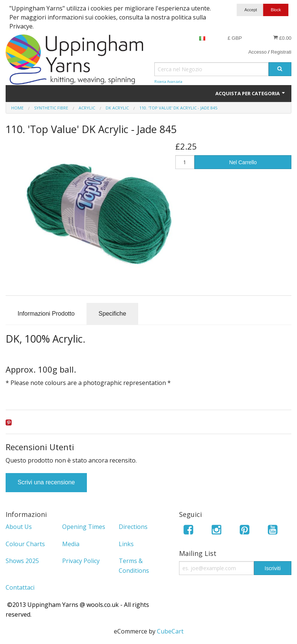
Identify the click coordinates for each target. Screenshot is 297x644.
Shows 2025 (22, 561)
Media (71, 544)
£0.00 (282, 38)
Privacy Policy (81, 561)
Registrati (281, 52)
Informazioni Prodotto (46, 314)
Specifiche (112, 314)
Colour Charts (25, 544)
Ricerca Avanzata (168, 82)
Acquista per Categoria (251, 93)
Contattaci (20, 587)
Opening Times (84, 527)
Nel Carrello (243, 162)
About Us (19, 527)
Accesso (257, 52)
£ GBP (235, 38)
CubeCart (170, 631)
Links (126, 544)
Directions (133, 527)
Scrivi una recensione (46, 482)
